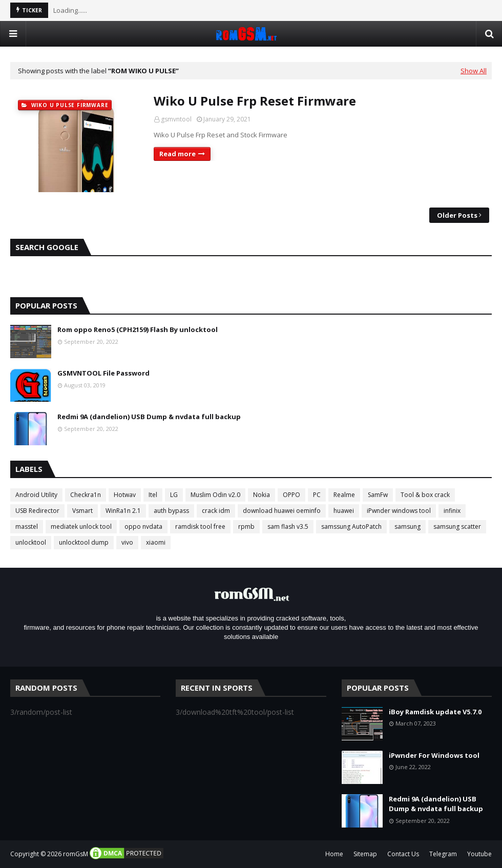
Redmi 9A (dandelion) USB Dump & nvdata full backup (149, 417)
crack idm (216, 511)
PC (317, 495)
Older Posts (457, 215)
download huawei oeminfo (282, 511)
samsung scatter (457, 526)
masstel (27, 526)
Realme (344, 495)
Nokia (262, 495)
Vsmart (82, 511)
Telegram (443, 854)
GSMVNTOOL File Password (103, 373)
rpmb (246, 526)
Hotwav (125, 495)
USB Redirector (37, 511)
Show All (474, 71)
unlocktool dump (84, 542)
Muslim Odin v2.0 (215, 495)
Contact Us (403, 854)
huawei (344, 511)
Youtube (479, 854)
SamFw (378, 495)
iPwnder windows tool (399, 511)
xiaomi (156, 542)
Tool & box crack (425, 495)
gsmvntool (176, 119)
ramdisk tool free (200, 526)
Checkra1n (86, 495)
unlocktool (31, 542)
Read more (177, 154)
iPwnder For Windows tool (434, 755)
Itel (153, 495)
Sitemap (365, 854)
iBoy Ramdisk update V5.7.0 (435, 712)
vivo (127, 542)
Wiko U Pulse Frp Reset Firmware (255, 101)
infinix (452, 511)
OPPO (291, 495)
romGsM (76, 854)
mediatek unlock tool (81, 526)
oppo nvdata (143, 526)
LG (174, 495)
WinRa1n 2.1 (123, 511)
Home (334, 854)
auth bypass (171, 511)
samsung (407, 526)
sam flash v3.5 (288, 526)
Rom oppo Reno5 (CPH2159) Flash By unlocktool (138, 329)
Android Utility (36, 495)
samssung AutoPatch (351, 526)
